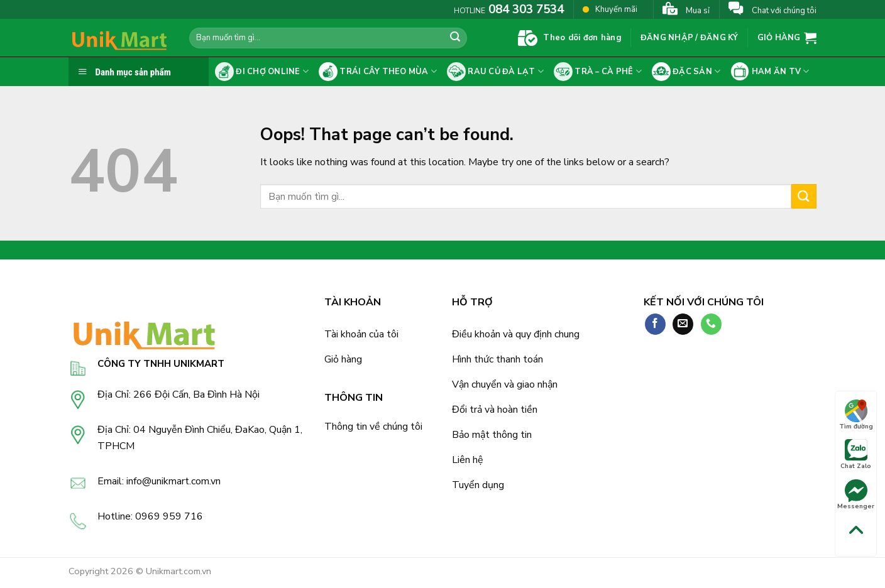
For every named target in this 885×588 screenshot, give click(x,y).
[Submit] (455, 38)
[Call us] (711, 324)
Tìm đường (856, 415)
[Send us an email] (683, 324)
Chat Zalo (856, 455)
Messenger (856, 495)
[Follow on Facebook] (655, 324)
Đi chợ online (262, 72)
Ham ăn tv (770, 72)
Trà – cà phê (598, 72)
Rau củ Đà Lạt (495, 72)
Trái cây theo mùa (378, 72)
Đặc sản (686, 72)
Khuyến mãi (610, 9)
